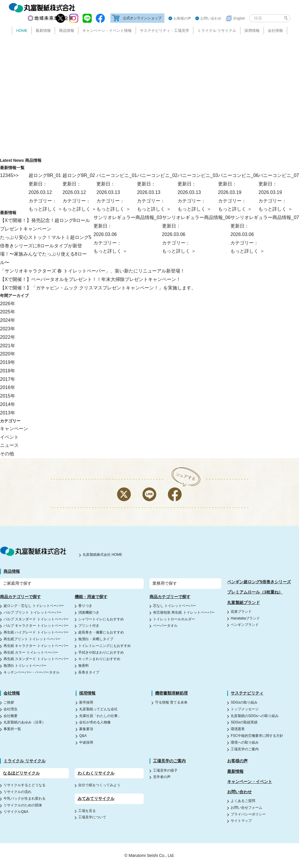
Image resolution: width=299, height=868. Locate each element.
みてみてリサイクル (96, 798)
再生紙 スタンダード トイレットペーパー (36, 659)
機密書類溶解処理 (171, 693)
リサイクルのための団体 (23, 805)
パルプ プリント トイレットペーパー (33, 612)
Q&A (83, 736)
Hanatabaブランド (245, 618)
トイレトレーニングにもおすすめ (105, 646)
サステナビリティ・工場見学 (165, 31)
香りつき (85, 606)
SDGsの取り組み (244, 702)
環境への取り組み (245, 742)
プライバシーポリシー (248, 814)
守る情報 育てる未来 (171, 702)
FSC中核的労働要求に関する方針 (257, 736)
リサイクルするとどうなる (25, 785)
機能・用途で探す (91, 597)
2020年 (8, 354)
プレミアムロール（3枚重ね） (255, 592)
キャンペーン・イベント (250, 782)
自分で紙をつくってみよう (99, 785)
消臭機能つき (89, 612)
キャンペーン (14, 429)
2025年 (8, 312)
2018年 (8, 371)
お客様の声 (182, 18)
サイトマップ (241, 821)
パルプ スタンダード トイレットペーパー (36, 619)
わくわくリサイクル (96, 773)
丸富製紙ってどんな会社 (98, 709)
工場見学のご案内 (245, 749)
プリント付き (89, 626)
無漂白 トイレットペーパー (25, 666)
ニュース (9, 445)
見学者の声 (162, 777)
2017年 (8, 379)
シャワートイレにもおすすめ (101, 619)
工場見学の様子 (165, 770)
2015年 (8, 396)
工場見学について (92, 817)
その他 (7, 454)
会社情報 (275, 31)
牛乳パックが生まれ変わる (25, 798)
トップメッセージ (245, 709)
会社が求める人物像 (95, 722)
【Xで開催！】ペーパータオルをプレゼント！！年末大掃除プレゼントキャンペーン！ (90, 279)
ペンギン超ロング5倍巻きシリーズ (259, 582)
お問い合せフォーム (246, 808)
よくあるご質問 (243, 801)
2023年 (8, 329)
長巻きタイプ (89, 672)
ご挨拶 (9, 702)
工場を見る (87, 811)
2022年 (8, 337)
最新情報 (43, 31)
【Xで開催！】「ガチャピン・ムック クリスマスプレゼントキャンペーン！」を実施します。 (98, 288)
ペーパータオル (165, 626)
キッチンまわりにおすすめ (99, 659)
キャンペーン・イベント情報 (107, 31)
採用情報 (252, 31)
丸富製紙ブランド (244, 603)
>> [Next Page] (16, 175)
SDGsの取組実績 (244, 722)
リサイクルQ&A (16, 812)
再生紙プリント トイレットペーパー (32, 639)
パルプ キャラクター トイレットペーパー (36, 626)
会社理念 (11, 709)
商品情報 (67, 31)
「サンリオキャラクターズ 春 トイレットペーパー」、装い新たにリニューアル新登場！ (92, 271)
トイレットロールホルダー (174, 619)
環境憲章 (238, 729)
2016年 (8, 387)
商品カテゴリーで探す (20, 597)
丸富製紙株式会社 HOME (102, 555)
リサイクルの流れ (18, 792)
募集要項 (86, 729)
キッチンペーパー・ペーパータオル (32, 672)
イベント (9, 437)
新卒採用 (86, 702)
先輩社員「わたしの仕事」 (100, 716)
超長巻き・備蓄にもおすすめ (101, 632)
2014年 (8, 404)
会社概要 (11, 716)
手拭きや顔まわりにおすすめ (101, 652)
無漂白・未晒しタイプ (96, 639)
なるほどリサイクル (21, 773)
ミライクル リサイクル (217, 31)
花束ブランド (241, 612)
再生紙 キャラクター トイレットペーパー (36, 646)
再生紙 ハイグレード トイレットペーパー (36, 632)
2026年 (8, 304)
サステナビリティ (247, 693)
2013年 (8, 413)
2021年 (8, 346)
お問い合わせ (211, 18)
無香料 (84, 666)
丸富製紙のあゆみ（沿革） (25, 722)
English (239, 18)
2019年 (8, 362)
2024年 (8, 320)
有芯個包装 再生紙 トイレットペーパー (184, 612)
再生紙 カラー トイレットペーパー (31, 652)
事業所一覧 (12, 729)
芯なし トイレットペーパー (174, 606)
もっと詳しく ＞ (275, 209)
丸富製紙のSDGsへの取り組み (255, 716)
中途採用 (86, 742)
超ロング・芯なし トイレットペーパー (34, 606)
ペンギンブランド (245, 625)
